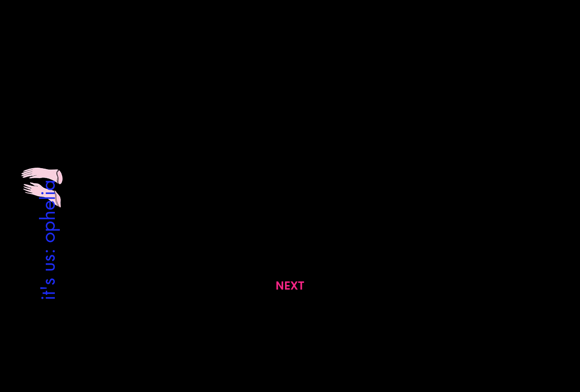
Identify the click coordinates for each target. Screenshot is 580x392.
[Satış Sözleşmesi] (469, 330)
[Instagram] (282, 351)
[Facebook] (298, 351)
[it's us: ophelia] (48, 240)
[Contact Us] (290, 330)
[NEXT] (290, 286)
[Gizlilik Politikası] (111, 330)
